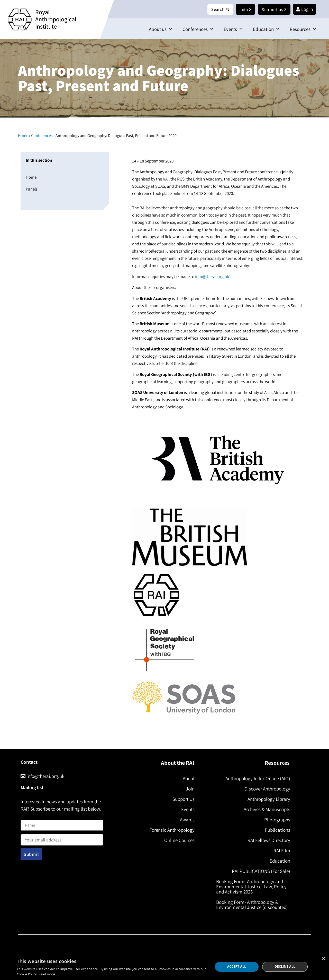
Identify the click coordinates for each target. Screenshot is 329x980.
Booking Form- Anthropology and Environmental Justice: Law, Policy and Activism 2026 (252, 887)
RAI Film (281, 851)
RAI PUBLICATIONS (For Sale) (260, 871)
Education (266, 29)
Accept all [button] (237, 966)
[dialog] (164, 967)
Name (26, 817)
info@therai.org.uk (212, 277)
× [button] (323, 959)
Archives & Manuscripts (266, 810)
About (188, 779)
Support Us (182, 799)
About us (161, 29)
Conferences (198, 29)
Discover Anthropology (266, 789)
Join (189, 789)
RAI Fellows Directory (268, 840)
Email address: (62, 838)
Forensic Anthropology (171, 830)
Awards (186, 820)
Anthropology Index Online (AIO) (257, 779)
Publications (276, 830)
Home (23, 136)
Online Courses (178, 840)
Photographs (276, 820)
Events (233, 29)
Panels (32, 189)
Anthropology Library (268, 799)
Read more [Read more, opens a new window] (47, 974)
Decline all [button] (285, 966)
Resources (303, 29)
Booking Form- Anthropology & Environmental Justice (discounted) (253, 905)
